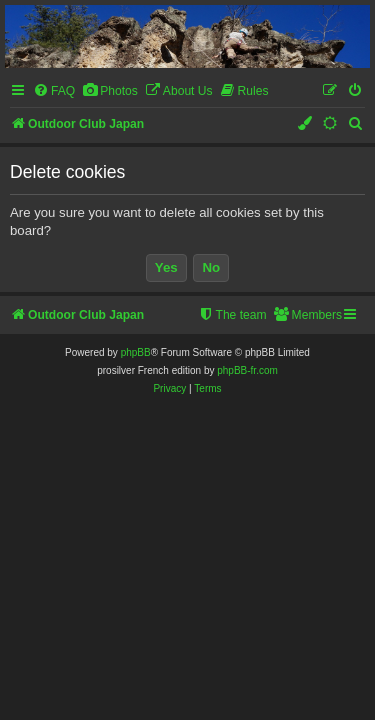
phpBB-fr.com (247, 370)
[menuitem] (54, 91)
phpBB (136, 352)
